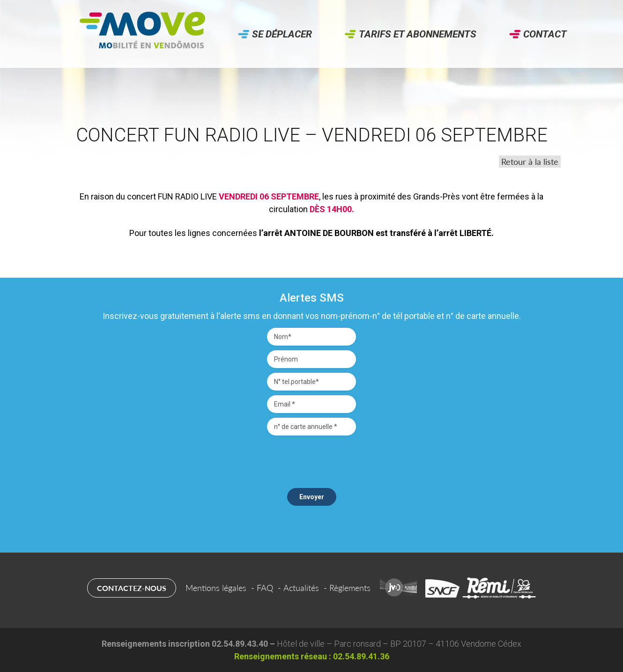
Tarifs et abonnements (418, 34)
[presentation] (311, 458)
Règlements (350, 588)
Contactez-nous (132, 588)
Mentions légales (216, 588)
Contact (545, 34)
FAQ (265, 588)
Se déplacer (282, 34)
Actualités (301, 588)
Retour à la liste (530, 162)
